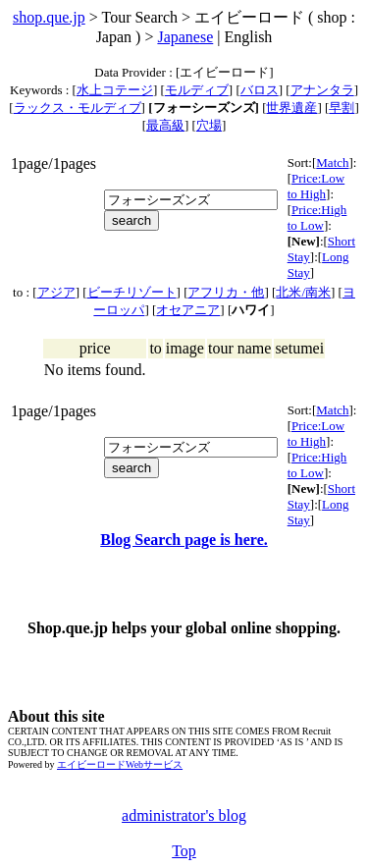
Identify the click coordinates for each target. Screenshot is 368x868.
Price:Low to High (316, 186)
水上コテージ (115, 90)
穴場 (209, 125)
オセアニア (188, 310)
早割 (342, 108)
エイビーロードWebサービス (120, 764)
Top (184, 851)
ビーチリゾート (132, 292)
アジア (56, 292)
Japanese (185, 37)
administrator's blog (184, 815)
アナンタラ (322, 90)
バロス (260, 90)
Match (332, 163)
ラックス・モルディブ (78, 108)
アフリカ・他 (226, 292)
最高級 (165, 125)
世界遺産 (291, 108)
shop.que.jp (49, 17)
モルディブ (197, 90)
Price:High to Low (317, 217)
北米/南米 (303, 292)
